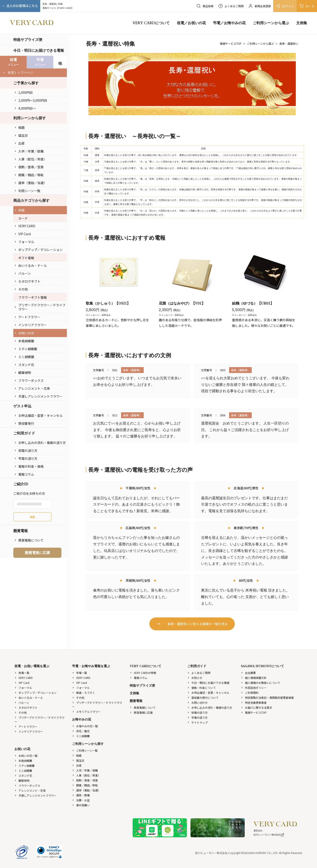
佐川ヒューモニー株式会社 (269, 835)
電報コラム (24, 474)
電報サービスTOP (231, 43)
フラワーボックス (29, 380)
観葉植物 (23, 373)
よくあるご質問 (199, 673)
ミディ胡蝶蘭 (26, 349)
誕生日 (21, 135)
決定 (32, 517)
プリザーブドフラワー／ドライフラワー (40, 307)
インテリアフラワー (31, 325)
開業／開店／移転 (29, 175)
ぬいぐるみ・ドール (31, 265)
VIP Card (22, 234)
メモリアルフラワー (86, 712)
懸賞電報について (29, 540)
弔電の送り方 (26, 458)
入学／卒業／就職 (29, 151)
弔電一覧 (80, 673)
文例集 (302, 23)
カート (307, 6)
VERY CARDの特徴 (143, 673)
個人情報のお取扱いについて (261, 683)
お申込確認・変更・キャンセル (38, 415)
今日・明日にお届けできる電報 (39, 50)
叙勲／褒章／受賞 (29, 167)
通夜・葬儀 (81, 795)
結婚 (19, 127)
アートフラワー (27, 317)
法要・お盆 (81, 800)
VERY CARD (25, 226)
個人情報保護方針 (254, 678)
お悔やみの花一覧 (85, 726)
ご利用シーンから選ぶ (271, 23)
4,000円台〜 (25, 108)
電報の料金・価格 (29, 466)
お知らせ (195, 678)
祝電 (19, 210)
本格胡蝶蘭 (24, 341)
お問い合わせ (197, 703)
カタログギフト (27, 281)
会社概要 (248, 673)
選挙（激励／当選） (31, 183)
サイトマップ (197, 722)
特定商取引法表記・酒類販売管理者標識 (267, 698)
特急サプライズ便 (28, 40)
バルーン (22, 273)
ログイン (285, 6)
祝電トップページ (18, 73)
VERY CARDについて (151, 23)
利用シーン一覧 (27, 191)
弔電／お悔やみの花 (229, 23)
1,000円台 (23, 92)
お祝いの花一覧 (26, 756)
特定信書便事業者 (254, 703)
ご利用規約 (250, 693)
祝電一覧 (22, 673)
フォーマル (24, 242)
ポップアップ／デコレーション (38, 250)
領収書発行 (24, 423)
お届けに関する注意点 (256, 707)
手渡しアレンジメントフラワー (38, 396)
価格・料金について (202, 688)
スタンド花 (24, 365)
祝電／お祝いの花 (191, 23)
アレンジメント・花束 (32, 388)
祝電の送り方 (26, 450)
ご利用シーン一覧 (85, 750)
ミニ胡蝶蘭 (24, 357)
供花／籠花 (81, 731)
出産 (19, 143)
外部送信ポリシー (254, 688)
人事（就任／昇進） (31, 159)
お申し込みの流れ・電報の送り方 (40, 443)
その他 (21, 289)
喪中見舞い (81, 805)
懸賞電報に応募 (38, 553)
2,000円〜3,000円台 (31, 100)
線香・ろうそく (84, 693)
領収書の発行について (203, 698)
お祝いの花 (24, 333)
